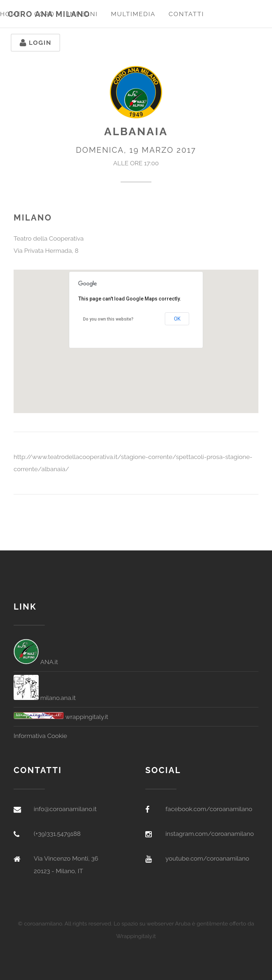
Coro (45, 14)
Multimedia (133, 14)
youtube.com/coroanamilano (207, 858)
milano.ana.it (45, 698)
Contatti (186, 14)
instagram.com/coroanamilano (210, 834)
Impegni (83, 14)
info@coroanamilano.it (65, 809)
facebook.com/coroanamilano (209, 809)
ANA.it (36, 662)
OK (177, 319)
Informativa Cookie (40, 736)
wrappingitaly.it (61, 717)
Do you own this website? (108, 319)
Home (11, 14)
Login (36, 43)
